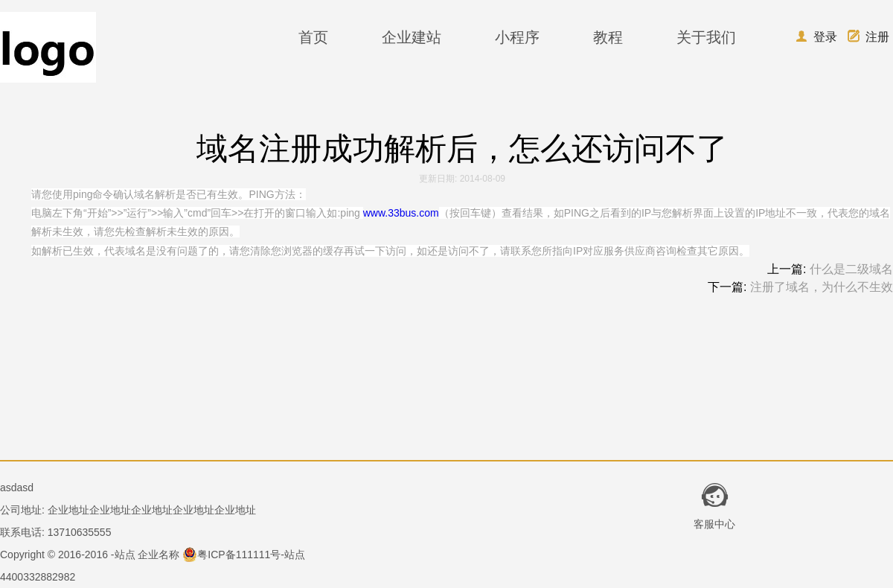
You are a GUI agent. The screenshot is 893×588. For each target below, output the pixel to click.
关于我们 (706, 37)
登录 (816, 37)
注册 (868, 37)
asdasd (17, 488)
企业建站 (412, 37)
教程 (608, 37)
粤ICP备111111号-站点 (244, 555)
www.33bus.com (401, 213)
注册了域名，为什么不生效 (822, 287)
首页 (313, 37)
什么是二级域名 (851, 269)
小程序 (517, 37)
